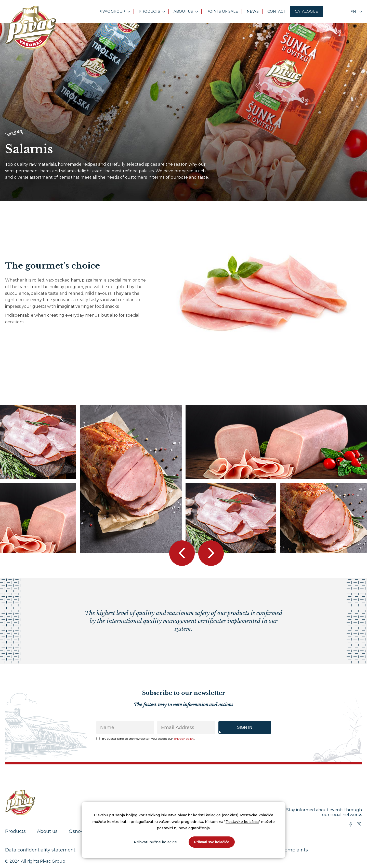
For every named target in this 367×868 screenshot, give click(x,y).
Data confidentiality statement (40, 850)
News (253, 11)
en (354, 12)
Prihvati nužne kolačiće (155, 842)
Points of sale (222, 11)
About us (183, 11)
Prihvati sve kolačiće (212, 842)
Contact (276, 11)
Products (149, 11)
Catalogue (306, 11)
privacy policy (184, 739)
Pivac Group (112, 11)
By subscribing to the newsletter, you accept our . (149, 739)
